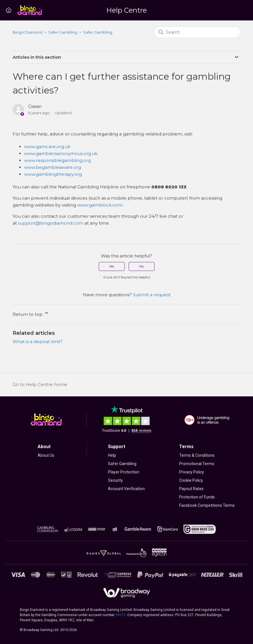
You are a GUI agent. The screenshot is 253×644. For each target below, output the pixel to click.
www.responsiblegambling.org (57, 160)
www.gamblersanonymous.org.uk (61, 153)
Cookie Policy (191, 480)
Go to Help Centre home (40, 384)
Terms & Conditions (197, 455)
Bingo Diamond (27, 32)
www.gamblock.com (100, 205)
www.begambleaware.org (53, 167)
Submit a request (152, 295)
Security (115, 480)
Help (112, 455)
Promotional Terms (197, 464)
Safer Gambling (63, 32)
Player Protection (124, 472)
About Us (46, 455)
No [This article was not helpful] (142, 266)
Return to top (31, 314)
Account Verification (126, 489)
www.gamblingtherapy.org (53, 174)
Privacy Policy (192, 472)
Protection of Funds (197, 497)
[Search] (197, 32)
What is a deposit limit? (38, 342)
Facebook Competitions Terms (207, 505)
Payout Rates (191, 489)
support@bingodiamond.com (51, 223)
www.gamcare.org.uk (47, 147)
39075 (120, 615)
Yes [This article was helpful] (112, 266)
